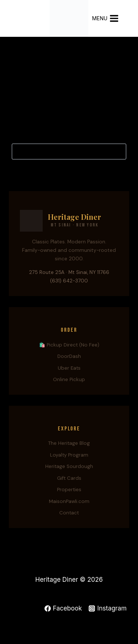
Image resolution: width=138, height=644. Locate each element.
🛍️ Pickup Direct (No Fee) (69, 345)
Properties (69, 490)
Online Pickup (69, 379)
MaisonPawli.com (69, 501)
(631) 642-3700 (69, 281)
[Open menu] (109, 18)
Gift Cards (69, 478)
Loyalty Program (69, 455)
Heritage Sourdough (69, 466)
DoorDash (69, 356)
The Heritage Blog (69, 443)
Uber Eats (69, 368)
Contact (69, 513)
